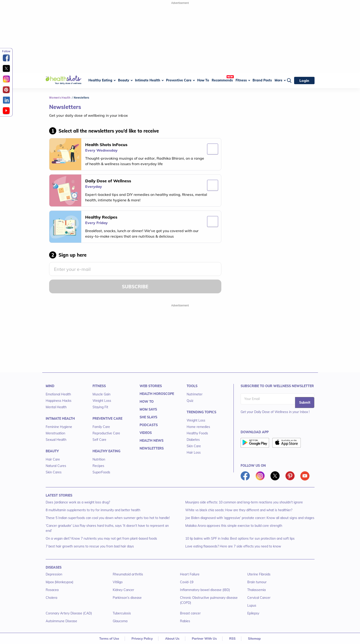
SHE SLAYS (148, 417)
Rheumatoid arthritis (128, 574)
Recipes (98, 466)
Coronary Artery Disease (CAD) (69, 613)
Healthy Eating (100, 80)
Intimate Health (148, 80)
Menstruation (55, 433)
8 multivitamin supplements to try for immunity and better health (93, 510)
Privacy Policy (142, 638)
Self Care (99, 440)
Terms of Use (109, 638)
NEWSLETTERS (152, 448)
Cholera (51, 598)
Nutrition (99, 459)
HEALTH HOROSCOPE (157, 394)
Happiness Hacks (59, 401)
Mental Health (56, 407)
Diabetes (193, 440)
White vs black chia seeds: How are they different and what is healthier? (239, 510)
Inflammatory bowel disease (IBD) (205, 590)
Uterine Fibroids (259, 574)
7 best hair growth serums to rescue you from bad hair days (90, 546)
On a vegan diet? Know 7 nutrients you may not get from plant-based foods (101, 539)
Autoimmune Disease (61, 621)
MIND (50, 386)
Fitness (241, 80)
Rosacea (52, 590)
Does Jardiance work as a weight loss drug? (78, 502)
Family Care (101, 427)
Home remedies (198, 427)
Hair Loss (194, 452)
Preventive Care (179, 80)
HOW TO (147, 402)
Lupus (252, 605)
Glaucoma (120, 621)
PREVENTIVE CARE (107, 419)
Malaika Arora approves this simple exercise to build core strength (234, 526)
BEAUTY (52, 451)
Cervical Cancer (259, 598)
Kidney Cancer (123, 590)
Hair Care (53, 459)
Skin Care (194, 446)
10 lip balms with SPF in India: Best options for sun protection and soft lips (240, 539)
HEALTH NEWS (152, 441)
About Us (172, 638)
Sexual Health (56, 440)
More (278, 80)
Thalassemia (256, 590)
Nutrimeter (195, 394)
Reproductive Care (106, 433)
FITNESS (99, 386)
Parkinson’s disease (127, 598)
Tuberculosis (122, 613)
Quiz (190, 401)
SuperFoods (101, 472)
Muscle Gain (101, 394)
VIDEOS (146, 433)
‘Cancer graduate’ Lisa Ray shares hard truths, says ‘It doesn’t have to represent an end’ (107, 528)
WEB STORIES (151, 386)
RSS (232, 638)
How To (203, 80)
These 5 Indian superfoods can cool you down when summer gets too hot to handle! (108, 518)
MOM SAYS (148, 409)
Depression (54, 574)
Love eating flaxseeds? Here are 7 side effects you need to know (233, 546)
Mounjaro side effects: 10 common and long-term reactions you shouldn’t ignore (244, 502)
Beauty (124, 80)
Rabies (185, 621)
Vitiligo (118, 582)
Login (304, 80)
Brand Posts (262, 80)
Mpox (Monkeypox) (59, 582)
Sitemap (254, 638)
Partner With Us (204, 638)
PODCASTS (149, 425)
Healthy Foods (197, 433)
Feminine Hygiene (59, 427)
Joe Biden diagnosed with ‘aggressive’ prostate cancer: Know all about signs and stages (250, 518)
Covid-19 (187, 582)
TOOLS (192, 386)
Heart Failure (190, 574)
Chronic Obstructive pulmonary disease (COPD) (209, 600)
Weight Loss (102, 401)
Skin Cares (54, 472)
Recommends (222, 80)
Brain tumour (257, 582)
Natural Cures (56, 466)
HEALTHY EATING (106, 451)
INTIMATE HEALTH (60, 419)
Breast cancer (190, 613)
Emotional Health (58, 394)
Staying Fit (100, 407)
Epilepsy (253, 613)
